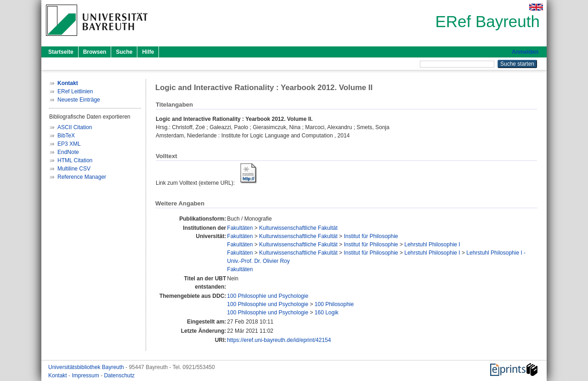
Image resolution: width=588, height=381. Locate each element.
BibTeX (66, 136)
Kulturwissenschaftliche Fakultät (298, 228)
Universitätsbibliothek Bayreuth (87, 367)
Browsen (95, 52)
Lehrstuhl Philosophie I (432, 245)
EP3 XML (69, 144)
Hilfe (148, 52)
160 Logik (327, 313)
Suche (124, 52)
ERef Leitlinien (75, 91)
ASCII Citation (75, 127)
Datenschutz (119, 375)
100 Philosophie (334, 304)
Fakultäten (240, 228)
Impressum (86, 375)
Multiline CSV (74, 169)
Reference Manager (82, 177)
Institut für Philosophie (371, 236)
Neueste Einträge (79, 100)
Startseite (61, 52)
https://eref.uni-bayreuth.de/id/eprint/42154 (279, 340)
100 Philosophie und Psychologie (268, 296)
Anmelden (525, 52)
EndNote (68, 152)
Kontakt (58, 375)
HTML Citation (75, 160)
